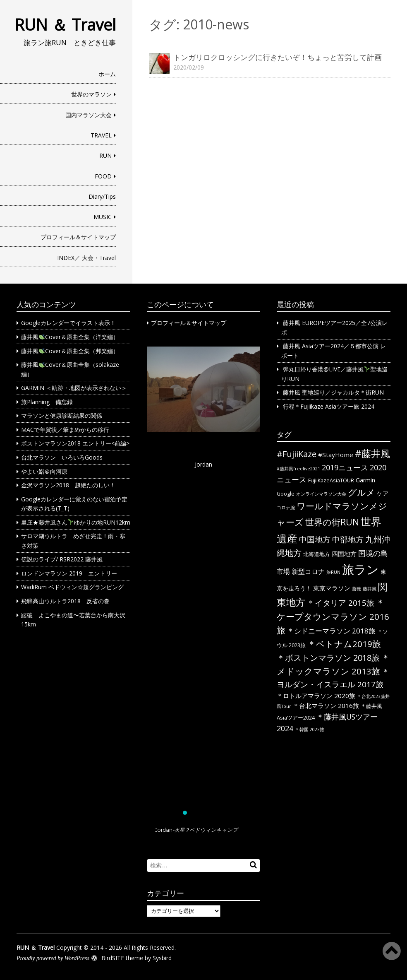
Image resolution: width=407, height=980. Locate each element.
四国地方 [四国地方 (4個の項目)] (344, 554)
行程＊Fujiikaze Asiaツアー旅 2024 (329, 406)
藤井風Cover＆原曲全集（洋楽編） (70, 337)
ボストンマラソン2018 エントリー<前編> (75, 443)
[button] (204, 578)
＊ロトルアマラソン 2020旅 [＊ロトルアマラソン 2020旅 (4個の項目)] (316, 696)
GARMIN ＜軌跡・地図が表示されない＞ (74, 388)
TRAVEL (101, 135)
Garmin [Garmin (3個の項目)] (365, 480)
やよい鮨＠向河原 (44, 471)
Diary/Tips (102, 196)
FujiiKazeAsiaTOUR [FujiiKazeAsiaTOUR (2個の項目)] (331, 480)
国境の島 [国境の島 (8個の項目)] (373, 553)
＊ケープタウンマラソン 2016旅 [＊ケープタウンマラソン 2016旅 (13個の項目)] (333, 616)
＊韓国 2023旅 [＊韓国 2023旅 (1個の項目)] (310, 730)
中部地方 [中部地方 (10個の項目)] (348, 539)
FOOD (103, 176)
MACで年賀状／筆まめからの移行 (65, 430)
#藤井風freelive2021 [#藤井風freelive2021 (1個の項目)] (298, 469)
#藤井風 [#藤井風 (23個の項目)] (372, 453)
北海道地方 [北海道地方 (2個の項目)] (317, 554)
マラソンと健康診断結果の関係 (62, 415)
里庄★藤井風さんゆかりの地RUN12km (76, 522)
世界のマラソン (91, 94)
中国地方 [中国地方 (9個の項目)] (315, 539)
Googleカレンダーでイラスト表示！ (68, 323)
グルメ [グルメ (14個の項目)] (362, 492)
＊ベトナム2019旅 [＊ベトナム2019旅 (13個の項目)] (344, 644)
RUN (105, 155)
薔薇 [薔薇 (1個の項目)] (357, 589)
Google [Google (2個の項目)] (286, 494)
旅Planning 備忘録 (47, 402)
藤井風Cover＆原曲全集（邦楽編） (70, 351)
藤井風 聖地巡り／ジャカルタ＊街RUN (333, 392)
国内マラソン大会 (89, 115)
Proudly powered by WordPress (53, 958)
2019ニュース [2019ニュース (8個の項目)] (345, 467)
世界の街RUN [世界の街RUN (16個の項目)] (332, 522)
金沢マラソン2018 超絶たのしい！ (68, 485)
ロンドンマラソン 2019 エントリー (69, 573)
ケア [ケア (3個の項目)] (383, 493)
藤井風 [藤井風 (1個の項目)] (370, 589)
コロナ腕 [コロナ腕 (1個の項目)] (286, 508)
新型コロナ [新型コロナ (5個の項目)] (308, 571)
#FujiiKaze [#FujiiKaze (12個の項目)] (297, 454)
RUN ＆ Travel (65, 24)
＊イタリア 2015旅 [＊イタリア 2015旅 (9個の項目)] (341, 603)
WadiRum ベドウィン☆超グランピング (72, 587)
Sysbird (162, 958)
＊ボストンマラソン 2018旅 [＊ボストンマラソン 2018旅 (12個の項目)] (328, 658)
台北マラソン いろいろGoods (62, 457)
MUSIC (103, 217)
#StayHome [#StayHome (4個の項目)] (336, 455)
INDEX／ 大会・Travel (86, 258)
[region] (204, 594)
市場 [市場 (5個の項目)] (283, 571)
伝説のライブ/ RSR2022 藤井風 (62, 559)
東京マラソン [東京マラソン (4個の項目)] (332, 588)
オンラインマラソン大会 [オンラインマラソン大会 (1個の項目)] (321, 494)
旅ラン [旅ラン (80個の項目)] (360, 569)
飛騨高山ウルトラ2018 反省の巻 (65, 601)
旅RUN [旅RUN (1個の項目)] (333, 572)
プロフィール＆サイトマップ (78, 237)
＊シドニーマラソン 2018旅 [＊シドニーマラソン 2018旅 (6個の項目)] (331, 631)
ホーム (107, 74)
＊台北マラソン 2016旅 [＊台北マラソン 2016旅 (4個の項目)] (326, 706)
